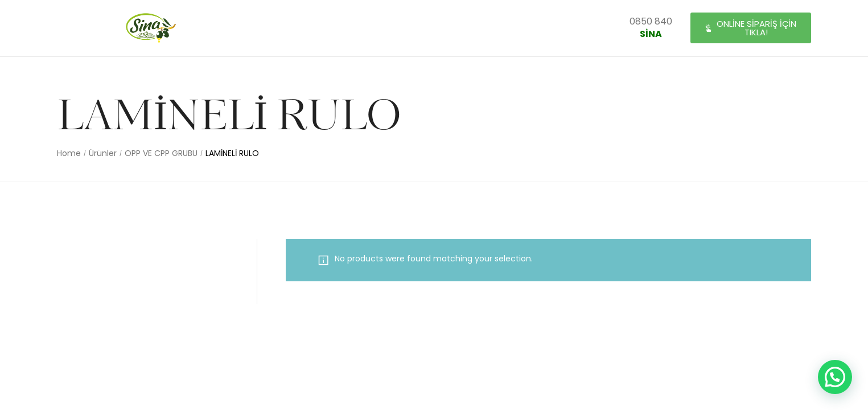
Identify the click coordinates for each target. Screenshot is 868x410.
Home (69, 153)
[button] (751, 28)
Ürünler (103, 153)
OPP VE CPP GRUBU (161, 153)
